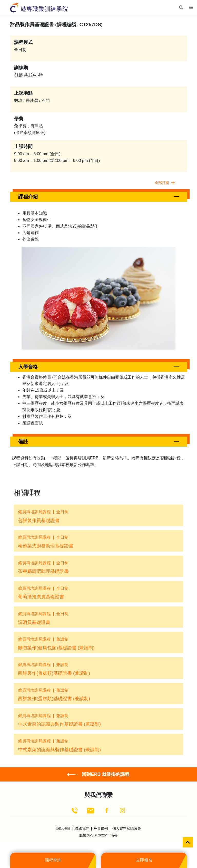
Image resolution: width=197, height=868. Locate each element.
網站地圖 (63, 829)
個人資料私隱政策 (127, 829)
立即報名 (144, 860)
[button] (98, 197)
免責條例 (101, 829)
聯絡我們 (82, 829)
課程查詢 (53, 860)
